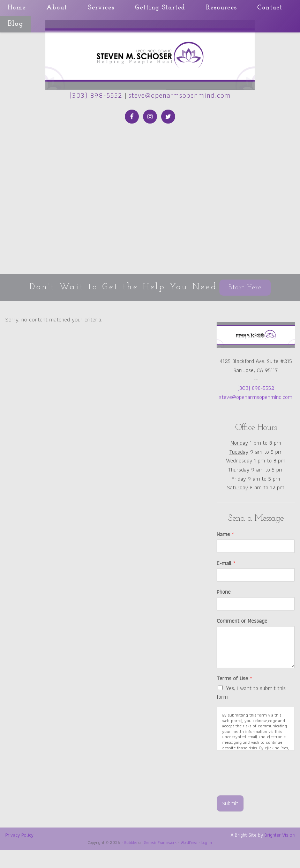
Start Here (245, 288)
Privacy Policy (19, 835)
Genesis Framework (160, 842)
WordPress (189, 842)
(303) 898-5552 (96, 95)
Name (225, 535)
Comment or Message (242, 621)
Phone (224, 592)
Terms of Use (234, 679)
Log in (207, 842)
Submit (230, 803)
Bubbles (131, 842)
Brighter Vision (280, 835)
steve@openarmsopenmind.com (179, 95)
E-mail (226, 563)
